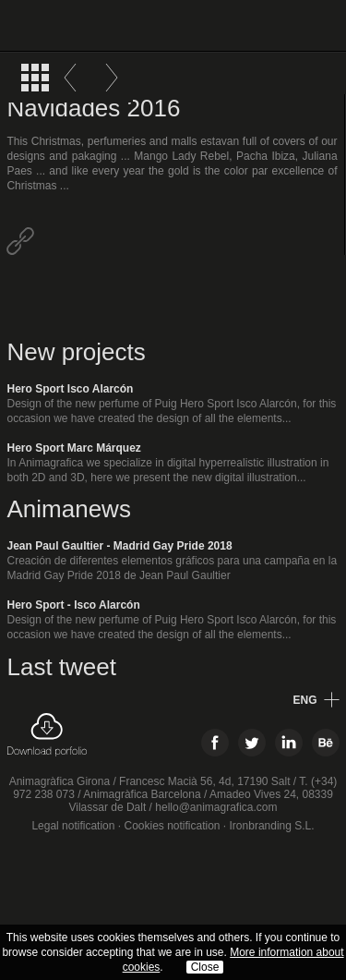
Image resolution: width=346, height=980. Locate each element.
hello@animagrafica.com (216, 807)
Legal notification (73, 826)
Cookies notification (172, 826)
